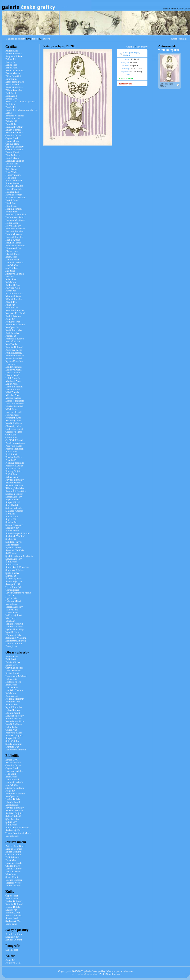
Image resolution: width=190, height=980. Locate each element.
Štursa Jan (11, 576)
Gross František (14, 189)
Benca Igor (11, 65)
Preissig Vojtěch (14, 471)
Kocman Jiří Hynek (16, 313)
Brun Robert (12, 124)
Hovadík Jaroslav (14, 237)
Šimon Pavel (12, 564)
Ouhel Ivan (11, 437)
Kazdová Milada (14, 293)
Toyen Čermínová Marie (18, 593)
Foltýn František (14, 180)
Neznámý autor (13, 420)
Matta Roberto (13, 871)
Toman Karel (12, 590)
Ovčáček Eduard (14, 440)
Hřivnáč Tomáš (13, 243)
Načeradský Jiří (14, 412)
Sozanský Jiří (12, 528)
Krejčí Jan (11, 336)
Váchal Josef (12, 604)
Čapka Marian (13, 141)
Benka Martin (13, 73)
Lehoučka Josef (14, 710)
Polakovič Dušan (14, 466)
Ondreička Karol (14, 429)
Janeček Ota (12, 265)
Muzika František (14, 406)
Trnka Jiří (10, 595)
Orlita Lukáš (12, 727)
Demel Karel (12, 152)
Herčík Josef (12, 200)
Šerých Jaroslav (14, 559)
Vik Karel (10, 618)
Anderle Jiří (12, 51)
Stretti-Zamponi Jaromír (18, 533)
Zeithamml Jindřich (16, 641)
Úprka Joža (11, 598)
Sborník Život (13, 912)
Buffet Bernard (13, 852)
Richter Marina (13, 482)
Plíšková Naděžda (15, 463)
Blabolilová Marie (15, 82)
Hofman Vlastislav (15, 220)
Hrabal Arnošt (13, 240)
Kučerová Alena (14, 350)
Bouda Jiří (11, 107)
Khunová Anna (13, 296)
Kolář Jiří (10, 319)
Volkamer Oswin (14, 624)
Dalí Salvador (13, 857)
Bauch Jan (11, 62)
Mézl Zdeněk (12, 392)
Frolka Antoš (12, 673)
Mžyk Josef (11, 409)
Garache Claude (14, 863)
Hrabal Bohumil (14, 901)
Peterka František (14, 449)
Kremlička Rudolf (15, 339)
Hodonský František (16, 214)
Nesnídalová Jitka (15, 721)
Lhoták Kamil (13, 372)
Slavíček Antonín (14, 511)
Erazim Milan (13, 166)
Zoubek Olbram (14, 643)
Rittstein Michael (14, 485)
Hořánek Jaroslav (14, 231)
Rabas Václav (13, 477)
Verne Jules (11, 924)
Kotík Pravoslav (14, 330)
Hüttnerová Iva (13, 248)
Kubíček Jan (12, 344)
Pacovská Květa (14, 446)
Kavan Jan (11, 291)
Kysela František (14, 361)
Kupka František (14, 358)
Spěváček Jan (12, 741)
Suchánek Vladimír (15, 536)
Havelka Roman (14, 195)
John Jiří (10, 276)
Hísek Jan (10, 203)
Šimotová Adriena (15, 570)
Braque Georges (14, 849)
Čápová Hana (12, 144)
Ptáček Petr (11, 474)
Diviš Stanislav (13, 670)
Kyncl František (14, 707)
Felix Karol (11, 169)
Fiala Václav (12, 172)
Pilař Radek (12, 454)
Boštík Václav (13, 662)
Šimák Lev (11, 822)
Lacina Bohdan (13, 799)
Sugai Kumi (12, 877)
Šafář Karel (11, 553)
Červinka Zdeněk (14, 149)
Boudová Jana (13, 118)
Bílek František (13, 76)
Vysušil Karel (12, 632)
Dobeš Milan (12, 158)
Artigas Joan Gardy (16, 846)
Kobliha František (15, 310)
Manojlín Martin (14, 386)
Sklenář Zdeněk (14, 508)
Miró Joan (11, 874)
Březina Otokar (13, 762)
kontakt (183, 39)
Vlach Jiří (10, 621)
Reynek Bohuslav (15, 480)
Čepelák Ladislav (14, 147)
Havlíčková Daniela (16, 197)
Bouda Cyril (12, 99)
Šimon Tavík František (17, 567)
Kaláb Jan (11, 282)
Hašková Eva (12, 192)
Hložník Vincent (14, 209)
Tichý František (14, 587)
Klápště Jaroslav (14, 299)
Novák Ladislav (14, 423)
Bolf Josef (11, 93)
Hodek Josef (12, 211)
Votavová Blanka (14, 626)
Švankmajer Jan (14, 581)
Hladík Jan (11, 206)
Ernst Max (11, 860)
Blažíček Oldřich (14, 87)
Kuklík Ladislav (14, 353)
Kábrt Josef (11, 279)
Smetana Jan (12, 516)
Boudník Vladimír (15, 116)
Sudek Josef (12, 918)
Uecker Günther (14, 880)
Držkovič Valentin (15, 161)
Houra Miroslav (14, 234)
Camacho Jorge (13, 854)
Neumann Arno (13, 418)
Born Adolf (11, 96)
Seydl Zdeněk (13, 499)
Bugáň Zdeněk (13, 130)
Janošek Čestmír (14, 690)
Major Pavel (12, 384)
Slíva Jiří (10, 514)
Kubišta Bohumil (14, 347)
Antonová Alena (14, 53)
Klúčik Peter (12, 302)
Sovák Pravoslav (14, 525)
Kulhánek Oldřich (15, 355)
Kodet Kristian (13, 316)
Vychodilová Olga (15, 629)
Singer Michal (13, 502)
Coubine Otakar (14, 135)
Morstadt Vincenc (15, 403)
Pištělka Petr (12, 460)
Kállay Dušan (12, 285)
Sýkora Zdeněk (13, 547)
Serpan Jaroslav (14, 497)
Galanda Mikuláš (14, 186)
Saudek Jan (11, 910)
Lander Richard (14, 367)
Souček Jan (11, 522)
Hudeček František (15, 245)
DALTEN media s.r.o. (109, 974)
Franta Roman (13, 183)
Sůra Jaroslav (12, 545)
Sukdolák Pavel (14, 542)
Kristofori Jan (13, 341)
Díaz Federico (13, 155)
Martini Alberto (14, 868)
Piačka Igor (11, 451)
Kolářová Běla (13, 963)
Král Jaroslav (12, 333)
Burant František (14, 132)
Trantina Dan (12, 747)
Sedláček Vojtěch (14, 494)
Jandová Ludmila (14, 262)
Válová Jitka (12, 610)
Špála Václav (12, 573)
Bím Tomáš (11, 79)
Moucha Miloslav (15, 716)
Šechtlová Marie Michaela (19, 556)
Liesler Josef (12, 375)
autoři (174, 39)
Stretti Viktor (12, 530)
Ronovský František (16, 491)
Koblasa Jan (12, 307)
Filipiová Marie (14, 175)
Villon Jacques (13, 885)
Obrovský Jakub (14, 426)
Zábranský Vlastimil (16, 638)
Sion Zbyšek (12, 505)
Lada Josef (11, 364)
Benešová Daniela (15, 70)
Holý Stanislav (13, 226)
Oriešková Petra (14, 432)
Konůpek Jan (12, 327)
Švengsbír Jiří (13, 584)
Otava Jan (11, 434)
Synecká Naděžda (15, 550)
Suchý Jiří (11, 539)
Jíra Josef (10, 271)
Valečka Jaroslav (14, 607)
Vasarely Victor (13, 883)
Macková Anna (13, 381)
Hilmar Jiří (11, 679)
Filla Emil (11, 178)
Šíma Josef (11, 562)
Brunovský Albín (14, 127)
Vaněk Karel (12, 612)
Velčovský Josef (14, 615)
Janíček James (13, 268)
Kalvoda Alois (13, 288)
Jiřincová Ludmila (15, 274)
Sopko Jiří (11, 519)
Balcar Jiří (11, 59)
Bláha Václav (12, 84)
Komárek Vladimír (15, 324)
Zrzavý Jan (11, 646)
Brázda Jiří (11, 121)
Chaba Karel (12, 251)
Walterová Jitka (13, 635)
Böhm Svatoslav (14, 90)
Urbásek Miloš (13, 601)
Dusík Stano (12, 163)
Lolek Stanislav (14, 378)
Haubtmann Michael (16, 676)
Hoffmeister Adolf (15, 217)
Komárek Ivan (13, 322)
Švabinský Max (14, 578)
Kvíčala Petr (12, 704)
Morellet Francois (15, 401)
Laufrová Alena (14, 370)
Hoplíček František (15, 228)
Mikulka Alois (13, 395)
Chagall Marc (12, 254)
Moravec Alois (13, 398)
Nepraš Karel (12, 415)
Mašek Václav (13, 389)
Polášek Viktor (13, 468)
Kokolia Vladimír (15, 699)
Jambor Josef (12, 259)
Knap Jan (10, 305)
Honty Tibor (12, 898)
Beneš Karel (12, 68)
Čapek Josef (12, 138)
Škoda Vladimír (14, 744)
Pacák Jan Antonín (15, 443)
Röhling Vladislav (15, 488)
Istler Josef (11, 257)
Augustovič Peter (14, 56)
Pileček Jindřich (14, 457)
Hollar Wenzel (13, 223)
